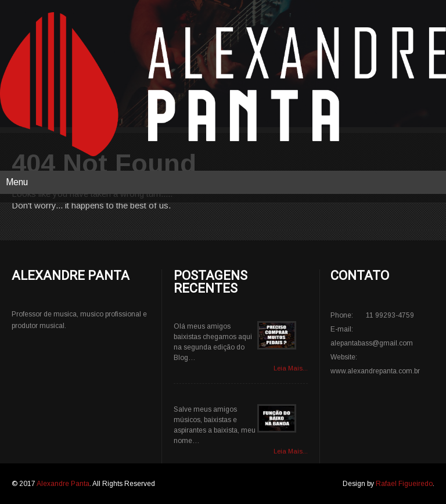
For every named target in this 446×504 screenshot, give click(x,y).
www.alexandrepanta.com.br (375, 371)
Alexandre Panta (63, 484)
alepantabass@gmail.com (372, 343)
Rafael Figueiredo (404, 484)
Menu (17, 182)
